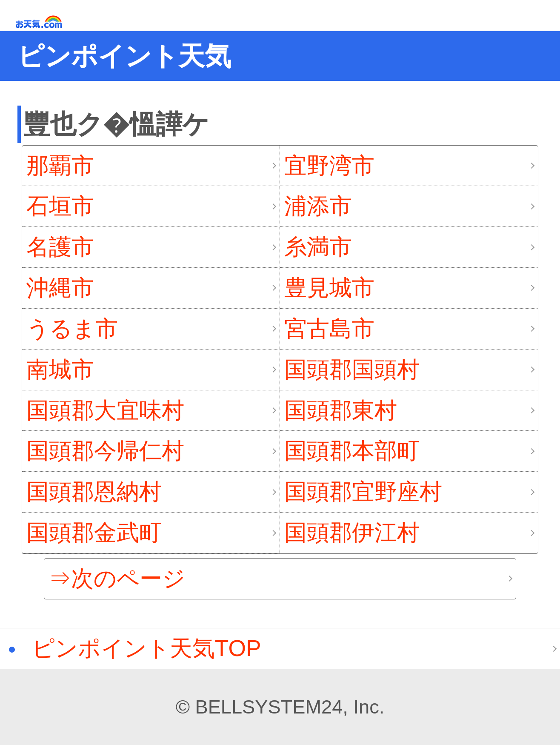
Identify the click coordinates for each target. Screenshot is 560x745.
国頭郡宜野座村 (363, 491)
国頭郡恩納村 (94, 491)
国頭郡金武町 (94, 532)
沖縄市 (60, 288)
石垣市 (60, 206)
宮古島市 (329, 328)
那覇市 (60, 165)
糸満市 (318, 247)
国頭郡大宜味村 (105, 410)
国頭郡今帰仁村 (105, 451)
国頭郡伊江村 (352, 532)
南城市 (60, 369)
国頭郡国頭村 (352, 369)
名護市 (60, 247)
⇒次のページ (117, 578)
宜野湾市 (329, 165)
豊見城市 (329, 288)
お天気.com (51, 22)
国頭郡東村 (341, 410)
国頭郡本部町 (352, 451)
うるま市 (72, 328)
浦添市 (318, 206)
